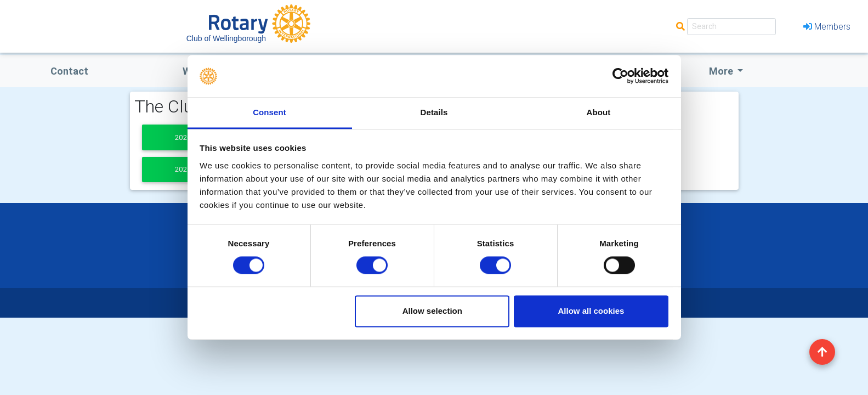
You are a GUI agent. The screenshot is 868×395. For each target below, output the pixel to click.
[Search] (731, 27)
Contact (69, 71)
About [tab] (599, 112)
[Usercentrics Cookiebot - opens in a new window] (620, 76)
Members (827, 26)
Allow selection (432, 311)
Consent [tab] (270, 112)
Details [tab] (434, 112)
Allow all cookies (591, 311)
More (722, 71)
